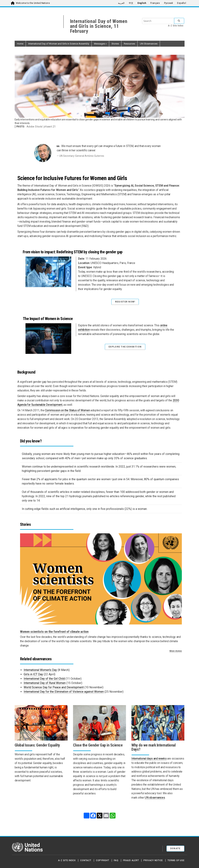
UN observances (155, 798)
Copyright (103, 860)
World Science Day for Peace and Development (54, 687)
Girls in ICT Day (33, 674)
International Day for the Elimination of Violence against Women (64, 692)
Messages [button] (100, 44)
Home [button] (20, 44)
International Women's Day (40, 670)
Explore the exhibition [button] (125, 347)
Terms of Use (176, 860)
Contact (86, 860)
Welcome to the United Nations (33, 3)
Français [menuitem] (155, 3)
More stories (176, 651)
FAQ (116, 860)
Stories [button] (115, 44)
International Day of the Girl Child (44, 679)
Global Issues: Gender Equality (37, 745)
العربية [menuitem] (121, 3)
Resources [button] (129, 44)
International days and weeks (149, 759)
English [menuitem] (142, 3)
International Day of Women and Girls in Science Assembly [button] (59, 44)
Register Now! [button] (125, 302)
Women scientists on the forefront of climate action (54, 632)
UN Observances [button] (149, 44)
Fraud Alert (131, 860)
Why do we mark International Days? (153, 747)
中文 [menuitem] (131, 3)
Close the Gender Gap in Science (98, 745)
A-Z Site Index (176, 26)
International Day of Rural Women (45, 683)
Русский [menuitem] (168, 3)
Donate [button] (175, 848)
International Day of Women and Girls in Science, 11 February (99, 26)
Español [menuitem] (182, 3)
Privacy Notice (153, 860)
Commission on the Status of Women (67, 410)
